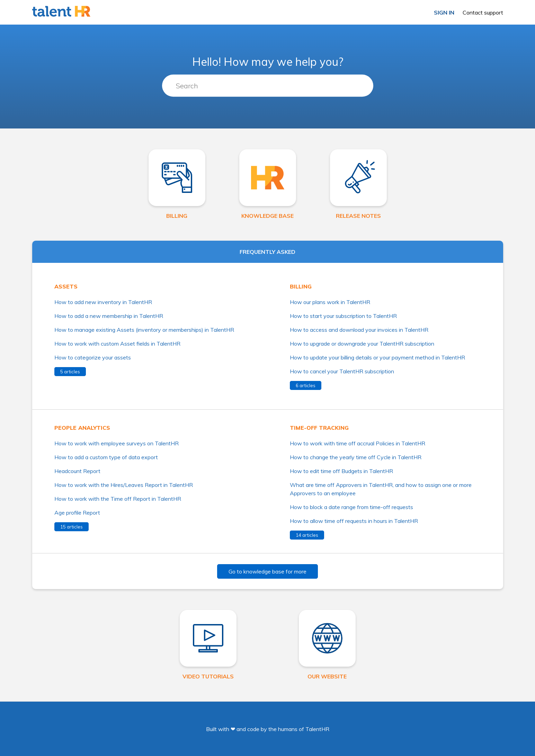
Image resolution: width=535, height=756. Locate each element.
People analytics (82, 428)
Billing (301, 286)
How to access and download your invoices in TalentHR (359, 330)
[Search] (268, 86)
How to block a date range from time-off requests (351, 507)
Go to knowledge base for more (267, 571)
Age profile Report (77, 513)
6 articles (306, 385)
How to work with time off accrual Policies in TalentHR (358, 443)
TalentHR (317, 729)
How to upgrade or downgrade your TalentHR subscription (362, 344)
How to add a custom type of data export (106, 457)
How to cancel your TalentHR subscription (342, 371)
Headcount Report (77, 471)
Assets (66, 286)
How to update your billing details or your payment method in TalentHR (377, 357)
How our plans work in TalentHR (330, 302)
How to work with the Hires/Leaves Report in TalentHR (124, 485)
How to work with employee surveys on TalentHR (117, 443)
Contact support (483, 12)
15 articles (72, 527)
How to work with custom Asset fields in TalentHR (117, 344)
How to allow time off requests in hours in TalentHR (354, 521)
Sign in (444, 12)
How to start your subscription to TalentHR (343, 316)
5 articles (70, 372)
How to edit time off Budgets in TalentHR (341, 471)
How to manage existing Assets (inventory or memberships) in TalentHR (144, 330)
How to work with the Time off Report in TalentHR (118, 499)
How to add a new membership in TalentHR (109, 316)
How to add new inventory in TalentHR (103, 302)
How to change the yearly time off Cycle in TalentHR (356, 457)
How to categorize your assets (93, 357)
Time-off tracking (319, 428)
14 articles (307, 535)
